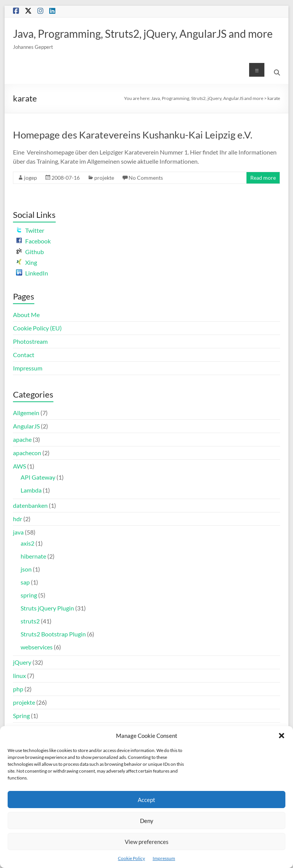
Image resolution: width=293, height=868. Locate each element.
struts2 (30, 621)
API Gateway (38, 477)
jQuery (22, 662)
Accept (146, 800)
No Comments (146, 178)
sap (25, 582)
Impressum (164, 858)
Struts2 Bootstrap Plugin (53, 634)
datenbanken (30, 505)
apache (22, 439)
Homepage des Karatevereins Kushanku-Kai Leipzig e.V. (133, 135)
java (18, 532)
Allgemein (26, 413)
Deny (147, 821)
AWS (19, 466)
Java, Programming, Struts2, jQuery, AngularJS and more (143, 34)
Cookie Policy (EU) (37, 328)
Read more (263, 178)
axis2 (27, 543)
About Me (26, 315)
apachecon (27, 453)
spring (29, 595)
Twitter (30, 230)
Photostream (30, 341)
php (18, 689)
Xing (27, 262)
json (26, 569)
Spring (21, 716)
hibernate (33, 556)
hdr (18, 519)
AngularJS (26, 426)
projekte (104, 178)
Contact (24, 355)
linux (19, 676)
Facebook (33, 241)
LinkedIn (32, 273)
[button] (282, 736)
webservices (37, 647)
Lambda (31, 490)
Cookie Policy (131, 858)
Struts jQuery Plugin (47, 608)
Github (30, 252)
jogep (31, 178)
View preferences (147, 842)
